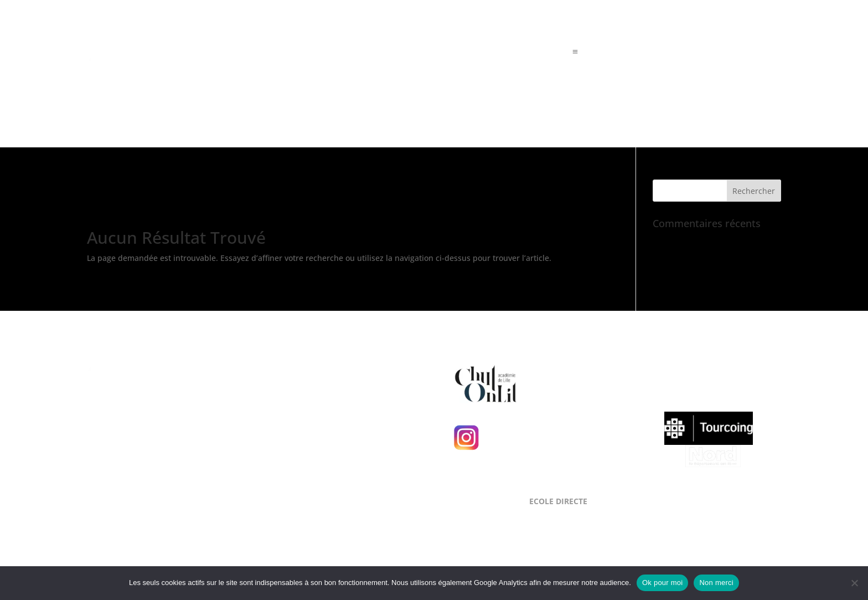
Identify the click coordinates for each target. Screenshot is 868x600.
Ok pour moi (663, 583)
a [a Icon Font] (575, 52)
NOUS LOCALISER (318, 371)
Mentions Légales (119, 477)
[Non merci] (854, 583)
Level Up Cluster (151, 430)
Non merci (716, 583)
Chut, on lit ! (560, 382)
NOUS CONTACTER (321, 450)
